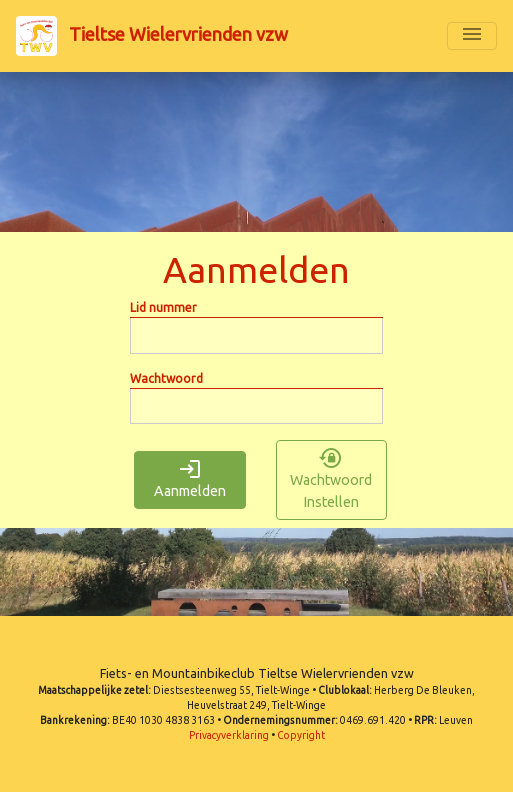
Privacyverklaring (229, 735)
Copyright (301, 735)
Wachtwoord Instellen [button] (331, 479)
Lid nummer (163, 307)
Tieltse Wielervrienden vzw (152, 36)
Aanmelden (190, 480)
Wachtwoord (166, 378)
